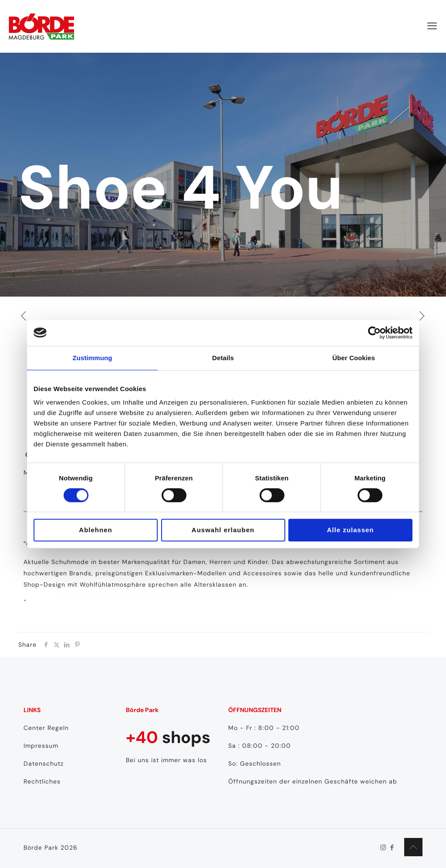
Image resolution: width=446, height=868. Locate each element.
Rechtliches (42, 781)
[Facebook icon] (392, 848)
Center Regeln (46, 728)
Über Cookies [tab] (354, 358)
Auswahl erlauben (223, 530)
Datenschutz (44, 763)
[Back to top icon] (413, 847)
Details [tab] (223, 358)
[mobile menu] (432, 26)
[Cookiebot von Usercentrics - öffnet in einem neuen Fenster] (374, 333)
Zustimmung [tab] (93, 358)
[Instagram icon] (383, 848)
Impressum (41, 746)
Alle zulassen (350, 530)
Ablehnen (95, 530)
